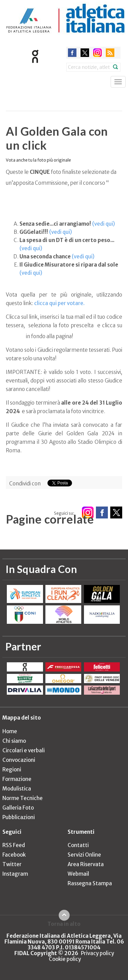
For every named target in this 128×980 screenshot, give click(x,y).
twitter (85, 53)
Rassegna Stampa (90, 883)
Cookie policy (65, 959)
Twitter (12, 864)
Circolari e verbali (24, 750)
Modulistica (17, 789)
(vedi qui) (104, 224)
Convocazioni (19, 760)
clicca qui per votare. (59, 303)
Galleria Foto (18, 808)
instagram (97, 53)
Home (10, 731)
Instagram (15, 874)
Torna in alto (64, 924)
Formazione (17, 779)
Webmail (78, 874)
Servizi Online (84, 855)
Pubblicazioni (19, 817)
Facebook (14, 855)
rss (110, 53)
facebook (72, 53)
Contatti (78, 845)
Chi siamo (14, 741)
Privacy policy (97, 953)
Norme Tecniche (23, 798)
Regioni (12, 770)
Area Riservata (86, 864)
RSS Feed (14, 845)
